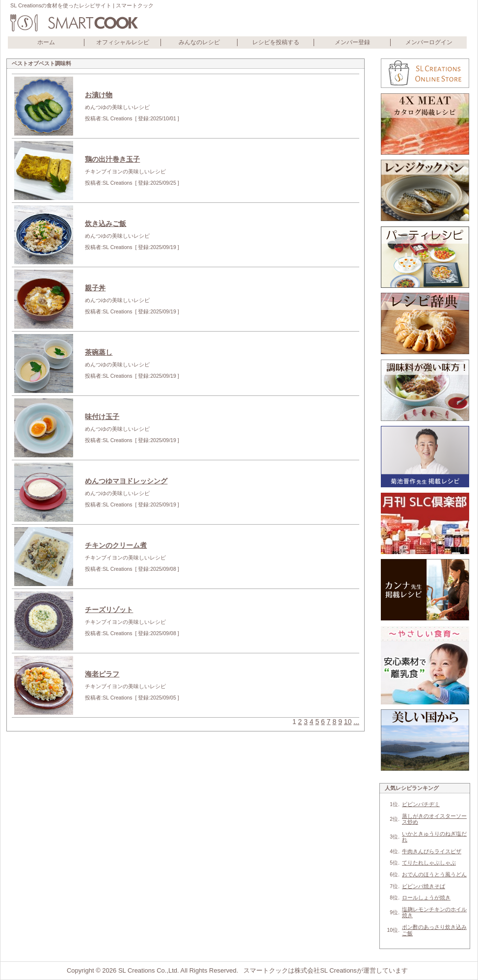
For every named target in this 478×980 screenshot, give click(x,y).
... (356, 722)
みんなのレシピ (199, 42)
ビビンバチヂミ (421, 804)
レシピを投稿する (276, 42)
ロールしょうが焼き (426, 897)
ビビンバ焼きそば (424, 886)
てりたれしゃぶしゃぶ (429, 863)
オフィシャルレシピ (123, 42)
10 (348, 722)
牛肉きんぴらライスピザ (432, 851)
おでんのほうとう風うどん (434, 874)
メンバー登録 (352, 42)
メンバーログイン (429, 42)
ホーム (46, 42)
